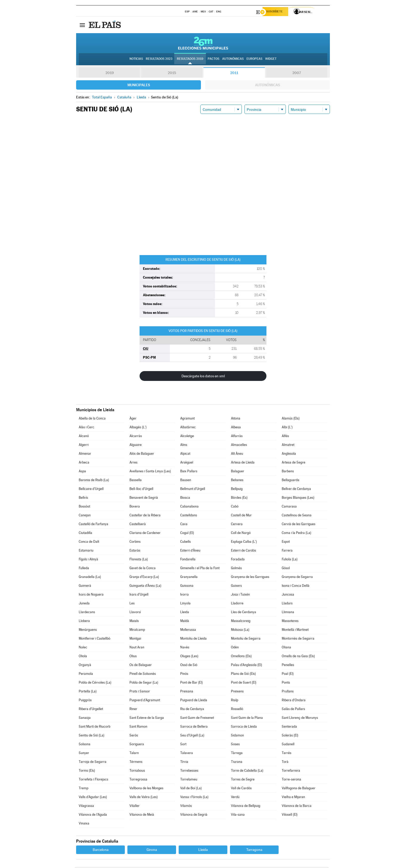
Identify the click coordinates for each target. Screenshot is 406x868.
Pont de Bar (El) (191, 683)
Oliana (286, 648)
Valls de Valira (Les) (144, 798)
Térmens (136, 762)
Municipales (139, 86)
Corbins (135, 542)
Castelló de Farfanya (93, 525)
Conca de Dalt (89, 542)
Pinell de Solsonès (143, 674)
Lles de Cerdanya (244, 613)
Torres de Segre (243, 780)
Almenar (85, 454)
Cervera (237, 525)
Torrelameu (189, 780)
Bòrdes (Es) (239, 498)
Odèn (235, 648)
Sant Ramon (138, 727)
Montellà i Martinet (295, 630)
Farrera (287, 551)
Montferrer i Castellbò (95, 639)
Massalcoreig (241, 622)
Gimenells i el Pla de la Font (200, 569)
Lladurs (287, 604)
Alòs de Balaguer (142, 454)
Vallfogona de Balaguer (299, 789)
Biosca (185, 498)
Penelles (288, 666)
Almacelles (239, 446)
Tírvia (184, 762)
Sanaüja (85, 718)
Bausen (186, 481)
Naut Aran (137, 648)
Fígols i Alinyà (88, 560)
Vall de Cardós (241, 789)
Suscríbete (277, 12)
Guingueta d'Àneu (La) (145, 586)
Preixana (187, 692)
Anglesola (289, 454)
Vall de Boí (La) (191, 789)
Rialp (235, 701)
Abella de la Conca (92, 419)
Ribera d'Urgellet (91, 710)
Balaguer (238, 472)
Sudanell (288, 745)
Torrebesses (189, 771)
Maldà (185, 622)
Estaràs (135, 551)
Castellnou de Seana (297, 516)
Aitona (236, 419)
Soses (235, 745)
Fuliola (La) (290, 560)
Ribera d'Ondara (294, 701)
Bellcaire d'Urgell (91, 490)
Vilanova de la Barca (297, 806)
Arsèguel (187, 463)
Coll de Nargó (241, 534)
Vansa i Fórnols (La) (194, 798)
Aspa (82, 472)
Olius (133, 657)
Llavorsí (135, 613)
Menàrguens (88, 630)
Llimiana (288, 613)
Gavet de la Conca (143, 569)
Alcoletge (187, 437)
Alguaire (136, 446)
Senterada (289, 727)
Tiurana (237, 762)
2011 (234, 74)
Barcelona (101, 850)
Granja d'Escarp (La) (144, 578)
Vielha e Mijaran (293, 798)
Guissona (187, 586)
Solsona (85, 745)
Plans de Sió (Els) (243, 674)
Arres (133, 463)
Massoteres (290, 622)
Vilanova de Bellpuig (246, 806)
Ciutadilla (85, 534)
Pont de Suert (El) (244, 683)
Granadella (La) (90, 578)
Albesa (236, 428)
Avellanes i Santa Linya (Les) (150, 472)
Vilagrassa (86, 806)
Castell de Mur (241, 516)
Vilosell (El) (290, 815)
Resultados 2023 (159, 60)
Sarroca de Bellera (194, 727)
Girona (152, 850)
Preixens (237, 692)
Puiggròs (85, 701)
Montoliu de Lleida (193, 639)
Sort (183, 745)
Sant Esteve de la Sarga (147, 718)
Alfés (285, 437)
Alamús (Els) (291, 419)
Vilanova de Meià (142, 815)
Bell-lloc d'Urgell (141, 490)
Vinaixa (84, 824)
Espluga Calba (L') (244, 542)
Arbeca (84, 463)
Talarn (134, 754)
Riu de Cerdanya (192, 710)
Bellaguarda (291, 481)
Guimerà (85, 586)
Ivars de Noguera (91, 595)
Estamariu (86, 551)
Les (132, 604)
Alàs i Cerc (86, 428)
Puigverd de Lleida (194, 701)
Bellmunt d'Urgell (193, 490)
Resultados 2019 (190, 60)
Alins (184, 446)
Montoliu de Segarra (246, 639)
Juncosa (288, 595)
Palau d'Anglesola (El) (247, 666)
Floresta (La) (139, 560)
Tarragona (254, 850)
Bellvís (83, 498)
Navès (185, 648)
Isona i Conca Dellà (296, 586)
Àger (133, 419)
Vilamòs (186, 806)
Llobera (84, 622)
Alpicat (185, 454)
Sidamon (237, 736)
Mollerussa (188, 630)
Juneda (84, 604)
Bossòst (84, 507)
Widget (271, 60)
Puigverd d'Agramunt (145, 701)
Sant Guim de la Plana (247, 718)
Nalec (83, 648)
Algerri (84, 446)
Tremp (84, 789)
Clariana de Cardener (145, 534)
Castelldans (189, 516)
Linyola (185, 604)
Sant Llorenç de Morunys (300, 718)
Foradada (238, 560)
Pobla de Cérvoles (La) (95, 683)
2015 (172, 74)
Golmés (236, 569)
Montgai (135, 639)
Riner (133, 710)
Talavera (187, 754)
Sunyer (84, 754)
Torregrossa (138, 780)
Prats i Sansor (140, 692)
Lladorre (237, 604)
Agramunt (187, 419)
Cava (184, 525)
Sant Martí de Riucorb (95, 727)
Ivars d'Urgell (139, 595)
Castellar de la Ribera (145, 516)
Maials (134, 622)
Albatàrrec (188, 428)
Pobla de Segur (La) (144, 683)
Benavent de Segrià (144, 498)
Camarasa (289, 507)
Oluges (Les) (189, 657)
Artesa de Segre (293, 463)
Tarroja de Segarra (93, 762)
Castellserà (138, 525)
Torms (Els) (87, 771)
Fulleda (84, 569)
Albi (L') (287, 428)
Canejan (85, 516)
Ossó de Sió (189, 666)
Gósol (286, 569)
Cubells (186, 542)
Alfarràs (237, 437)
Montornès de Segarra (298, 639)
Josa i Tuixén (240, 595)
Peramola (86, 674)
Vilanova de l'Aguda (93, 815)
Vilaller (135, 806)
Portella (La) (88, 692)
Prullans (288, 692)
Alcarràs (136, 437)
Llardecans (87, 613)
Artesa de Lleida (243, 463)
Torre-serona (291, 780)
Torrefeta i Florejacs (93, 780)
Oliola (83, 657)
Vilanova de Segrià (194, 815)
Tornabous (137, 771)
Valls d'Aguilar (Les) (93, 798)
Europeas (254, 60)
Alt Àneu (237, 454)
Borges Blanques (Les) (298, 498)
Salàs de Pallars (293, 710)
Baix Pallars (189, 472)
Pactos (213, 60)
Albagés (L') (138, 428)
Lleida (185, 613)
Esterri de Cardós (244, 551)
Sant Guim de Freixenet (197, 718)
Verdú (235, 798)
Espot (286, 542)
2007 (297, 74)
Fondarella (188, 560)
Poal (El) (288, 674)
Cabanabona (189, 507)
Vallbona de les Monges (146, 789)
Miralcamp (137, 630)
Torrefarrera (291, 771)
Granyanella (189, 578)
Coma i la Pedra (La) (296, 534)
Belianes (237, 481)
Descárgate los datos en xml (203, 377)
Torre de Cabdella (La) (247, 771)
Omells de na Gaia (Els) (298, 657)
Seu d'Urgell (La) (192, 736)
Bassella (136, 481)
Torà (285, 762)
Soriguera (137, 745)
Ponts (286, 683)
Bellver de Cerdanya (296, 490)
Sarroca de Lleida (244, 727)
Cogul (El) (187, 534)
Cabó (235, 507)
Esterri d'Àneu (190, 551)
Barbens (288, 472)
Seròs (134, 736)
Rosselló (237, 710)
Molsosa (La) (240, 630)
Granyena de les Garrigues (250, 578)
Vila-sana (238, 815)
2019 (110, 74)
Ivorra (184, 595)
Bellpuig (237, 490)
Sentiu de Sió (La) (92, 736)
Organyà (85, 666)
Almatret (288, 446)
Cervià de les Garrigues (299, 525)
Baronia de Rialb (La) (94, 481)
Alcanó (84, 437)
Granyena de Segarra (297, 578)
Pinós (184, 674)
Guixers (236, 586)
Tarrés (287, 754)
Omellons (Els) (241, 657)
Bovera (135, 507)
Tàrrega (237, 754)
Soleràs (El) (290, 736)
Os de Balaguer (141, 666)
